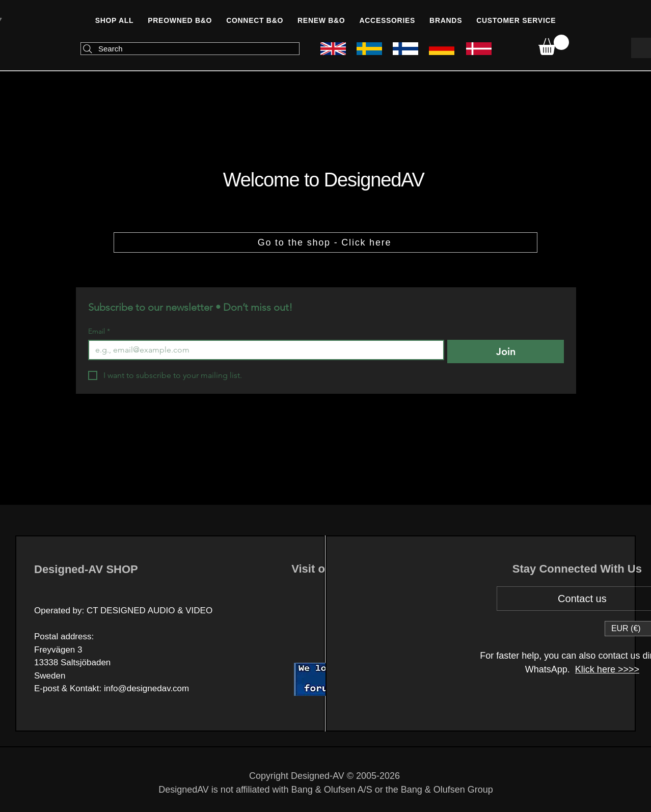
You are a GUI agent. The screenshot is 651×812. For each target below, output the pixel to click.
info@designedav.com (146, 688)
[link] (554, 45)
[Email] (263, 350)
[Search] (190, 49)
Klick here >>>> (607, 669)
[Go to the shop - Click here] (325, 242)
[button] (255, 20)
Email (99, 331)
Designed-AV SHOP (86, 569)
